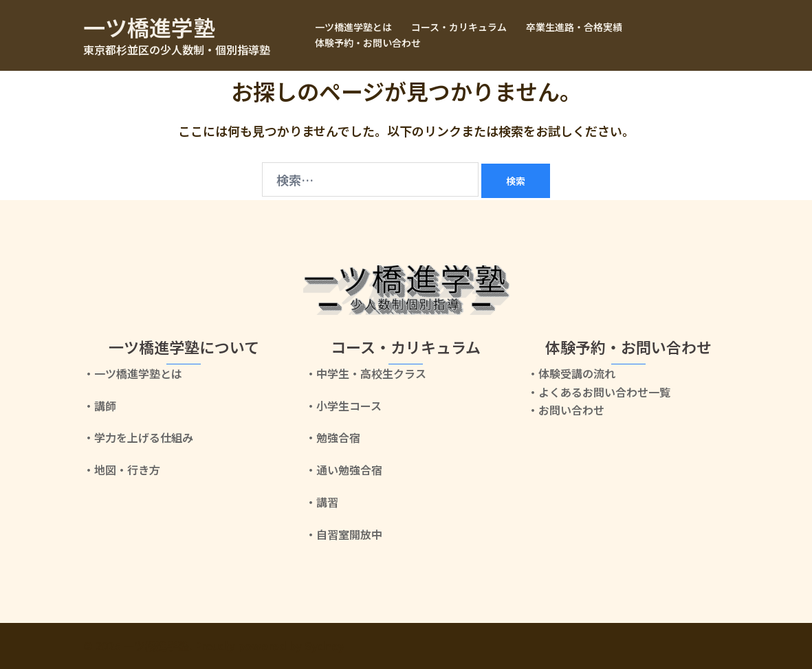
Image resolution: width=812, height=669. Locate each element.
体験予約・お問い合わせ (368, 43)
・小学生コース (343, 406)
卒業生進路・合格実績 (574, 27)
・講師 (100, 406)
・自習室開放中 (344, 534)
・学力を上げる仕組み (138, 437)
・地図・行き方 (122, 470)
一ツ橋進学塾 (149, 27)
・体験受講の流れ (571, 373)
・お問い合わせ (566, 410)
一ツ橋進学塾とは (353, 27)
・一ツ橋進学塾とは (133, 373)
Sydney (325, 646)
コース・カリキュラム (459, 27)
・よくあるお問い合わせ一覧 (599, 392)
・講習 (322, 502)
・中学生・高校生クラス (366, 373)
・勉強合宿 (333, 437)
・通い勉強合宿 (344, 470)
